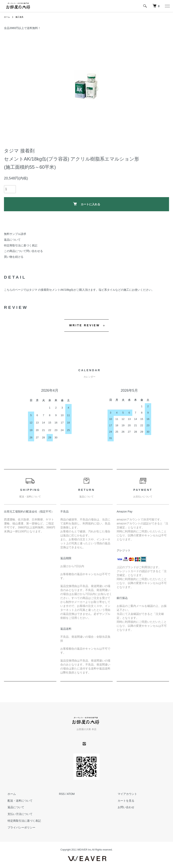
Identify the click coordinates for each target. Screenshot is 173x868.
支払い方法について (16, 814)
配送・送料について (16, 800)
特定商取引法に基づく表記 (21, 245)
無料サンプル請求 (15, 234)
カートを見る (122, 800)
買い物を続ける (14, 257)
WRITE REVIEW (85, 325)
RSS (62, 794)
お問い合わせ (122, 807)
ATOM (71, 794)
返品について (12, 240)
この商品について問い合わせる (23, 251)
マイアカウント (124, 794)
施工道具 (21, 17)
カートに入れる (87, 204)
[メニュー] (167, 6)
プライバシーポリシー (18, 827)
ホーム (8, 17)
